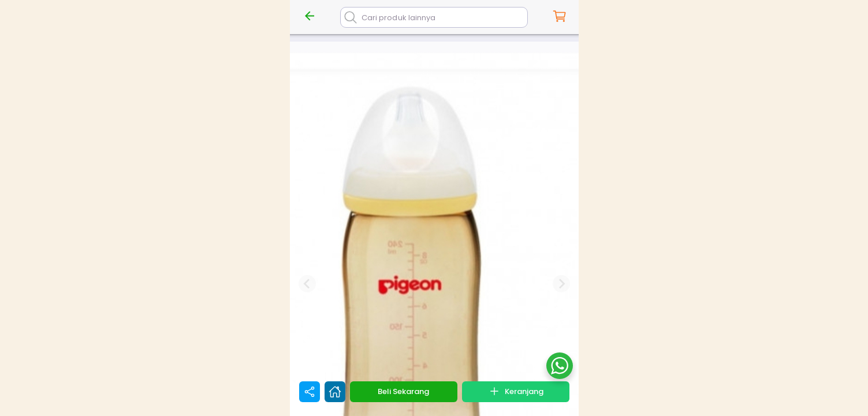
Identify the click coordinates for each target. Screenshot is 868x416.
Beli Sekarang (403, 391)
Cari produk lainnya (398, 18)
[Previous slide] (307, 284)
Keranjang (516, 391)
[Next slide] (561, 284)
